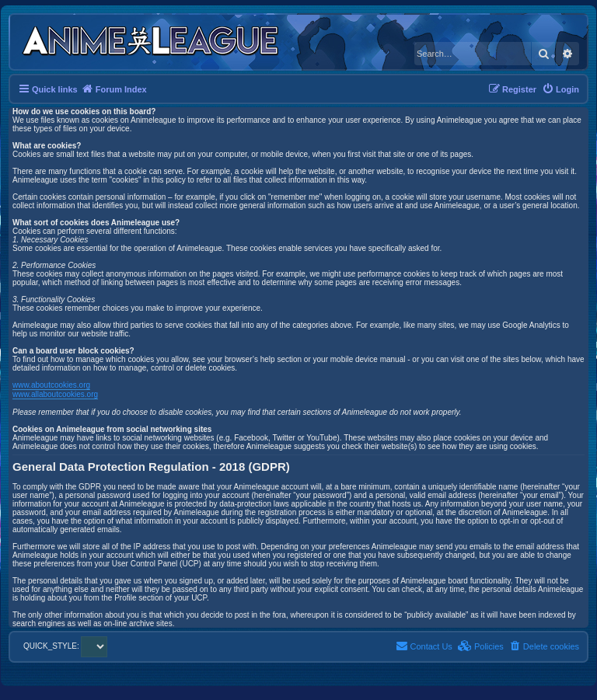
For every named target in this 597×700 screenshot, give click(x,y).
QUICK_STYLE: (65, 646)
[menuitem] (560, 89)
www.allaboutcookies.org (55, 394)
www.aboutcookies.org (51, 385)
